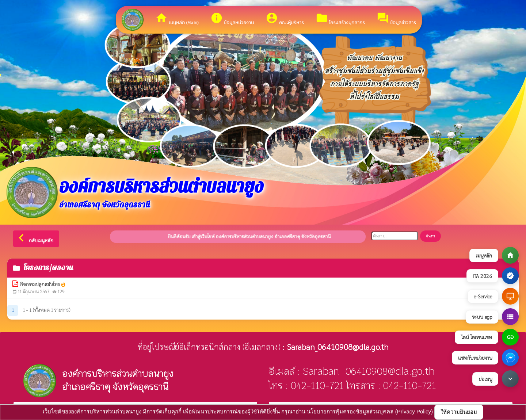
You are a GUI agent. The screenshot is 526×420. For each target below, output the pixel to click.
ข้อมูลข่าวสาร (396, 19)
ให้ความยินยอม (459, 412)
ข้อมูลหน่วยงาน (232, 19)
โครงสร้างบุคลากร (340, 19)
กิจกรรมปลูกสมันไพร (43, 285)
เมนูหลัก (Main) (177, 19)
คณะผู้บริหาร (285, 19)
